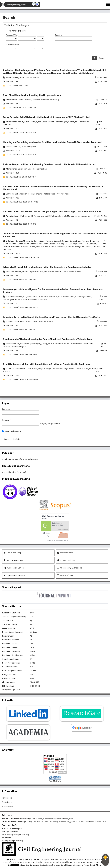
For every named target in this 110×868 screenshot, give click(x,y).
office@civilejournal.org (12, 841)
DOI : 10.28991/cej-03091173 (18, 86)
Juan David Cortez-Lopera (56, 244)
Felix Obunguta (36, 194)
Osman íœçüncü (29, 147)
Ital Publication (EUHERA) (14, 472)
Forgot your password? (51, 424)
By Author (59, 35)
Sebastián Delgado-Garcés (79, 247)
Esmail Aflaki (32, 322)
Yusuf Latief (30, 122)
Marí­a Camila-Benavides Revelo (51, 247)
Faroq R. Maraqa (67, 216)
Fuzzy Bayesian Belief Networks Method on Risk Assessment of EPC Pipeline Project (47, 117)
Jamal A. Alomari (83, 216)
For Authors (7, 802)
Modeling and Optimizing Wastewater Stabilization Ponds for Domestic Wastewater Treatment (53, 142)
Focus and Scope (13, 553)
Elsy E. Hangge (45, 369)
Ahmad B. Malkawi (50, 216)
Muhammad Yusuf (15, 122)
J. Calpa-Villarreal (66, 297)
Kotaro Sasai (50, 194)
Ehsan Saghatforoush (33, 272)
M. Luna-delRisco (31, 241)
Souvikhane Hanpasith (17, 194)
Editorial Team (65, 553)
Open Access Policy (14, 575)
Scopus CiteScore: (10, 667)
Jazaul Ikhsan (13, 344)
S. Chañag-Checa (83, 297)
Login (7, 439)
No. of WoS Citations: (11, 663)
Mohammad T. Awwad (30, 216)
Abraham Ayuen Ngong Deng (34, 344)
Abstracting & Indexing (70, 568)
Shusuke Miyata (19, 347)
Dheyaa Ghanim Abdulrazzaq (45, 100)
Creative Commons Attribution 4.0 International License (47, 865)
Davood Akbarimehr (15, 322)
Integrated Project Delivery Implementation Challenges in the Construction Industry (47, 267)
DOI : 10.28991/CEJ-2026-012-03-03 (22, 307)
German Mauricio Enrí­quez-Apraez (19, 247)
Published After (12, 35)
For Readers (7, 798)
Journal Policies (66, 560)
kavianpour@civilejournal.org (15, 835)
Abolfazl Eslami (46, 322)
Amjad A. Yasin (13, 216)
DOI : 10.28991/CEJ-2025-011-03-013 (22, 133)
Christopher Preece (72, 272)
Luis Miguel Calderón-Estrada (83, 244)
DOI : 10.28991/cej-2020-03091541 (21, 177)
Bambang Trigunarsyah (67, 122)
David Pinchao (10, 244)
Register (17, 439)
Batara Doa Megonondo (64, 369)
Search (102, 58)
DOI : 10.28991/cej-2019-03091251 (20, 330)
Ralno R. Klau (82, 369)
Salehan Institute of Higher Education (20, 459)
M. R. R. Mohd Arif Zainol (59, 344)
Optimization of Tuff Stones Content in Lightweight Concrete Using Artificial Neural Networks (52, 212)
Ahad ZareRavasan (53, 272)
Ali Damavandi (32, 78)
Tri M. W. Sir (32, 369)
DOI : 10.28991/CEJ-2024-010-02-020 (22, 257)
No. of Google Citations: (12, 671)
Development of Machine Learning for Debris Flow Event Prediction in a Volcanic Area (47, 339)
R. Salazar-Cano (68, 241)
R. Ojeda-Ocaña (30, 297)
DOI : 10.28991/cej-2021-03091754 (21, 108)
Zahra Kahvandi (14, 272)
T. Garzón (42, 299)
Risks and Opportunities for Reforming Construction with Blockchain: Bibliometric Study (49, 164)
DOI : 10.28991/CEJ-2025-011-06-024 (22, 379)
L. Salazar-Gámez (14, 241)
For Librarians (8, 806)
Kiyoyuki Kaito (63, 194)
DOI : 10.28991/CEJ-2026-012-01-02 (21, 355)
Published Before (12, 45)
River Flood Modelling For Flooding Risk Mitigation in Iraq (32, 95)
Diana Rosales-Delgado (87, 241)
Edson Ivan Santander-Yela (30, 244)
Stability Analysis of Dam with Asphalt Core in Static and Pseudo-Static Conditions (46, 364)
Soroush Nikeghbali (15, 78)
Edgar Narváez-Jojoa (50, 241)
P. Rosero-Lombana (48, 297)
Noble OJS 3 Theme (93, 865)
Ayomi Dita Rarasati (45, 122)
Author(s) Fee (65, 575)
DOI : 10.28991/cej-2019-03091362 (21, 280)
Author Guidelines (13, 560)
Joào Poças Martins (38, 169)
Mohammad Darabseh (17, 169)
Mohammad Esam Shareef (19, 100)
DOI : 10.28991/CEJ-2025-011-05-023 (22, 202)
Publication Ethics (14, 568)
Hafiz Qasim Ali (13, 147)
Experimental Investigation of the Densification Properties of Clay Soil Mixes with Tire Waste (51, 317)
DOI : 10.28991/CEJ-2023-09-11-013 (21, 224)
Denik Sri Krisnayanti (16, 369)
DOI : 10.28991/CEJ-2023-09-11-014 (21, 155)
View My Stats (55, 781)
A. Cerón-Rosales (29, 299)
